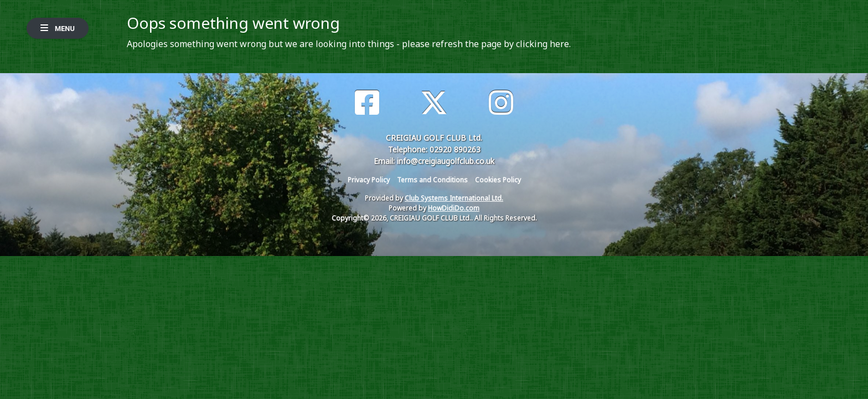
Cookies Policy (498, 180)
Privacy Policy (369, 180)
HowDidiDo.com (454, 208)
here (559, 44)
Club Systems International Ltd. (454, 198)
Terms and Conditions (432, 180)
